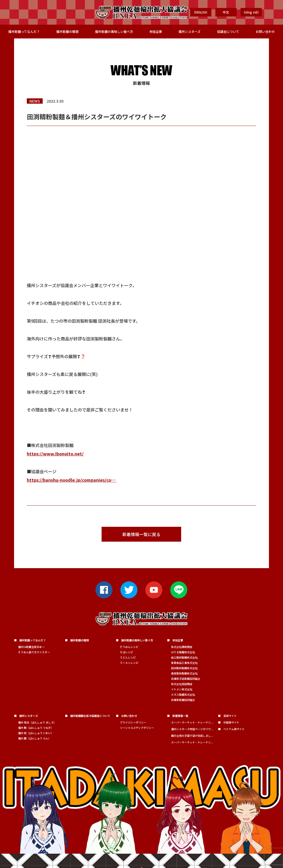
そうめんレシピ (129, 647)
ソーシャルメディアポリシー (137, 728)
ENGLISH (201, 12)
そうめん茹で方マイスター (34, 652)
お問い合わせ (265, 31)
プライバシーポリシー (133, 722)
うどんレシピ (128, 657)
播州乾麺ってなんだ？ (24, 31)
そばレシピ (127, 652)
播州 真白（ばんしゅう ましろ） (37, 722)
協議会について (228, 31)
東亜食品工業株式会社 (184, 663)
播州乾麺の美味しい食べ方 (114, 31)
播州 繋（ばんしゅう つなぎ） (36, 728)
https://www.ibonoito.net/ (55, 454)
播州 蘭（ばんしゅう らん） (34, 738)
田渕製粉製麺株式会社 (184, 668)
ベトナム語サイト (234, 729)
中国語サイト (231, 722)
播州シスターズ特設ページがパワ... (192, 729)
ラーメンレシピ (129, 663)
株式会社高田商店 (182, 684)
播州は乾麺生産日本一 (31, 647)
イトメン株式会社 (182, 689)
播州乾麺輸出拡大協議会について (90, 716)
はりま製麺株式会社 (183, 652)
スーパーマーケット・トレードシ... (192, 722)
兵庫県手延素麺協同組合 (186, 679)
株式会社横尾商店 (182, 647)
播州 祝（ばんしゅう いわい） (36, 733)
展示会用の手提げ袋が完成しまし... (192, 736)
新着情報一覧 (180, 716)
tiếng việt (251, 12)
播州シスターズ (190, 31)
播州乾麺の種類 (67, 31)
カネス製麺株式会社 (183, 694)
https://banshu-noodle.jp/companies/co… (71, 480)
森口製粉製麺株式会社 (184, 657)
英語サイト (230, 716)
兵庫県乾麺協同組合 (183, 700)
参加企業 (156, 31)
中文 (226, 12)
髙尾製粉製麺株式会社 (184, 673)
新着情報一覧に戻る (141, 534)
